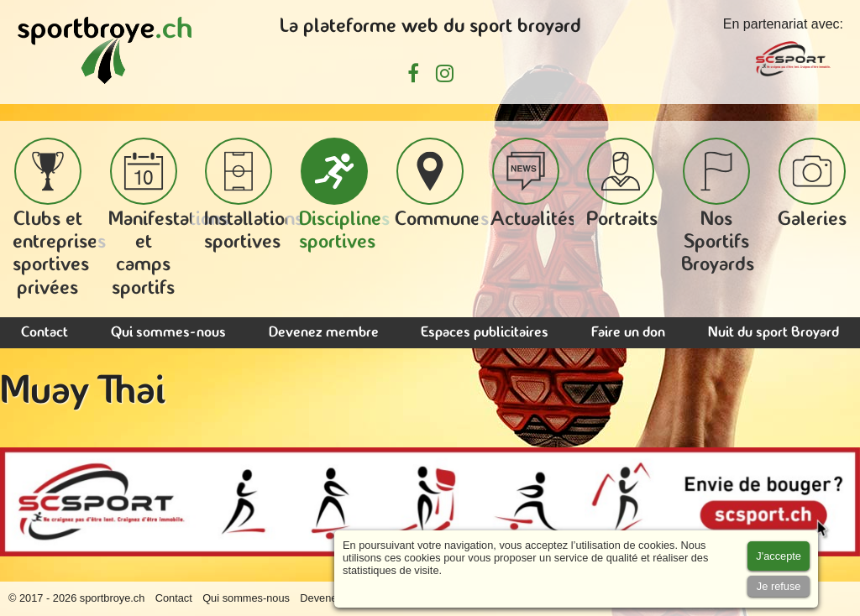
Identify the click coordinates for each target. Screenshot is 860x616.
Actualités (533, 184)
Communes (442, 184)
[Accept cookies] (779, 556)
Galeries (812, 184)
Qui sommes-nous (168, 333)
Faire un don (628, 333)
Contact (45, 333)
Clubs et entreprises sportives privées (59, 218)
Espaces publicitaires (485, 333)
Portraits (622, 184)
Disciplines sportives (344, 195)
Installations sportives (254, 195)
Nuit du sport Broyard (773, 333)
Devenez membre (324, 333)
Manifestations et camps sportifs (169, 218)
